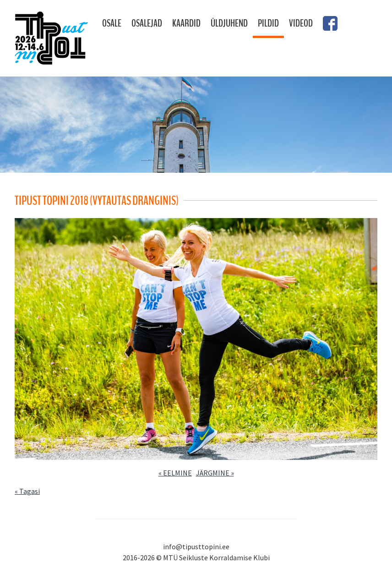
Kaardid (186, 23)
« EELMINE (175, 473)
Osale (112, 23)
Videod (301, 23)
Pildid (268, 23)
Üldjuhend (229, 23)
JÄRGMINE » (215, 473)
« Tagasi (27, 491)
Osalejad (147, 23)
